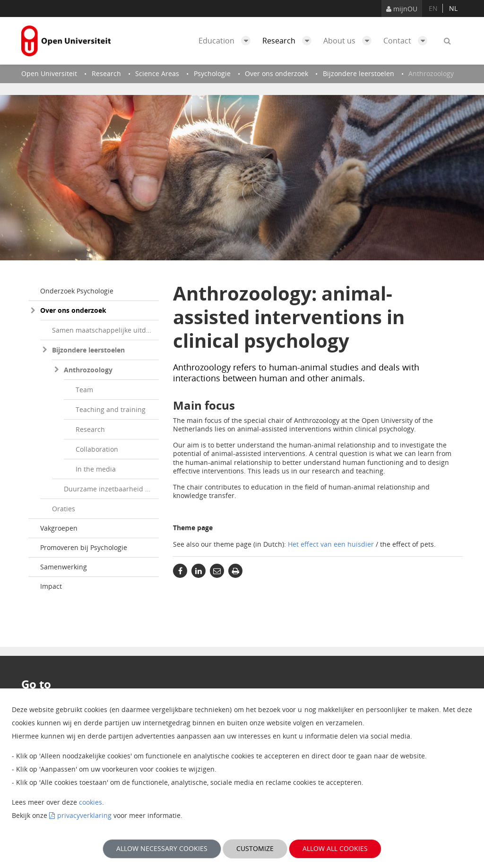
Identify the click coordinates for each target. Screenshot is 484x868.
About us (350, 41)
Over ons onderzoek (73, 310)
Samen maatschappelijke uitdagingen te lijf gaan (105, 330)
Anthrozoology (88, 370)
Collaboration (97, 449)
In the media (96, 469)
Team (84, 390)
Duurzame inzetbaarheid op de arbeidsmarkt (111, 489)
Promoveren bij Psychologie (84, 547)
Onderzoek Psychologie (77, 291)
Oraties (64, 509)
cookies (91, 802)
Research (289, 41)
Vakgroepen (59, 528)
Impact (51, 586)
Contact (408, 41)
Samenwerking (64, 567)
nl (453, 8)
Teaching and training (111, 409)
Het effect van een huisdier (331, 544)
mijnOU (402, 9)
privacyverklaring (84, 815)
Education (227, 41)
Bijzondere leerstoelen (88, 350)
